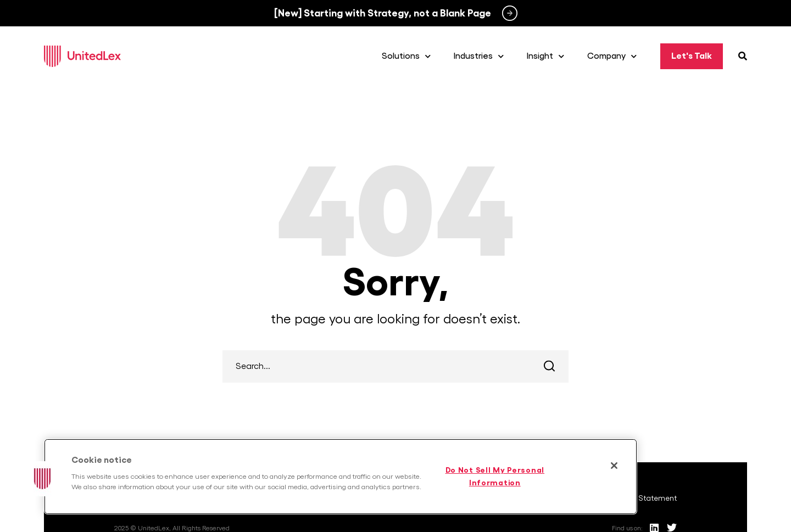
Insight (545, 56)
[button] (42, 479)
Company (612, 56)
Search (550, 366)
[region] (341, 477)
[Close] (614, 466)
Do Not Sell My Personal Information (495, 476)
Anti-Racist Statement (638, 498)
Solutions (406, 56)
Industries (479, 56)
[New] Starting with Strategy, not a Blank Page (383, 13)
